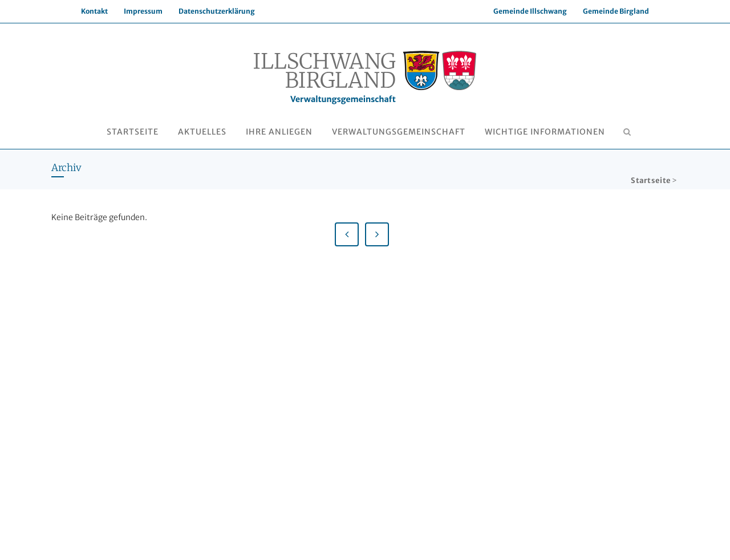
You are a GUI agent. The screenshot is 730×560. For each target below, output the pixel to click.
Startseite (651, 180)
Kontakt (94, 11)
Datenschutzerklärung (217, 11)
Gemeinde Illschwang (530, 11)
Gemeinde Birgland (616, 11)
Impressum (143, 11)
